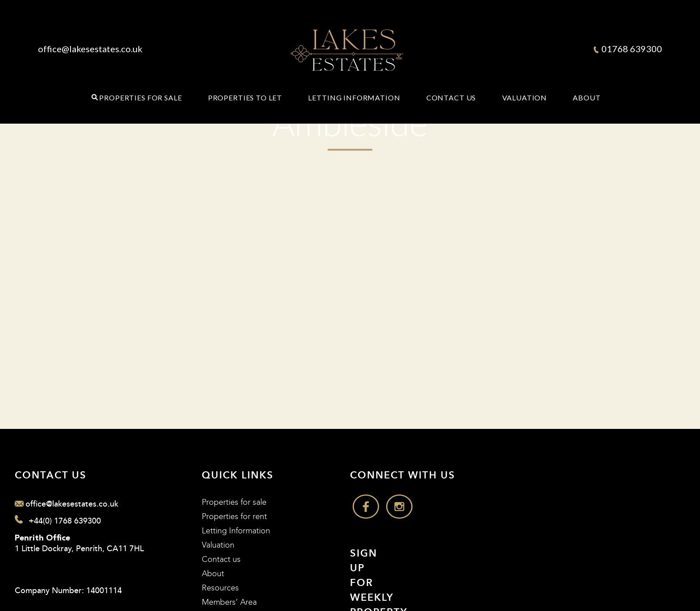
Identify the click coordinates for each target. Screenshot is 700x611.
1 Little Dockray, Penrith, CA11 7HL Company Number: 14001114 (79, 565)
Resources (220, 588)
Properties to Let (245, 98)
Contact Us (451, 98)
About (587, 98)
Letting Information (354, 98)
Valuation (525, 98)
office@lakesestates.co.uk (90, 49)
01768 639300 (628, 49)
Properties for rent (234, 517)
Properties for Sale (140, 98)
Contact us (221, 559)
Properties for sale (234, 502)
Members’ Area (229, 602)
